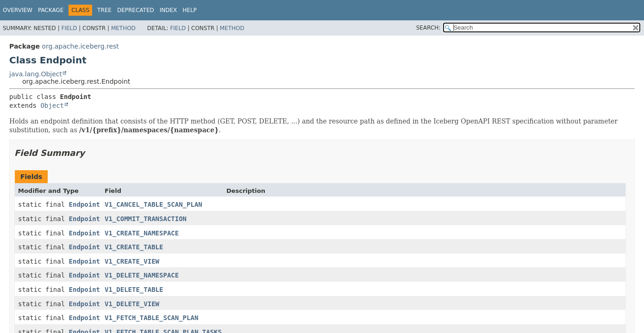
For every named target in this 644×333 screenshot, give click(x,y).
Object (52, 105)
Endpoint (84, 204)
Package (51, 10)
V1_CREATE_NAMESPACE (142, 233)
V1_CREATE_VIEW (132, 261)
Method (123, 28)
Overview (18, 10)
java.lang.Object (36, 74)
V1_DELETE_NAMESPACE (142, 275)
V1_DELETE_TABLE (134, 290)
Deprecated (136, 10)
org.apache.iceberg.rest (80, 46)
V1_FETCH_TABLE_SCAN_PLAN (151, 318)
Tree (104, 10)
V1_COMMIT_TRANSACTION (146, 219)
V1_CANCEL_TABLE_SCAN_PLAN (153, 204)
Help (190, 10)
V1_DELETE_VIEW (132, 304)
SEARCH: (428, 28)
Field (69, 28)
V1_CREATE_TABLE (134, 247)
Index (169, 10)
